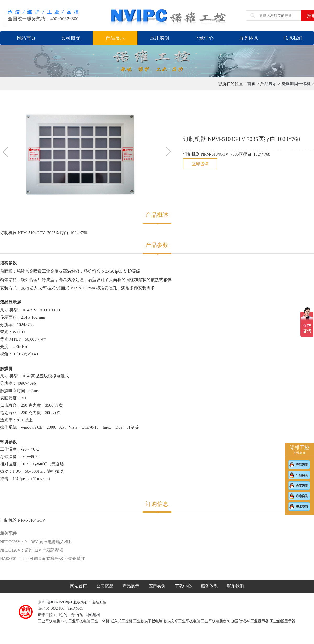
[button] (6, 153)
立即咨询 (200, 164)
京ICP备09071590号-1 (56, 602)
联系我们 (235, 586)
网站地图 (93, 615)
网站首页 (26, 38)
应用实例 (160, 38)
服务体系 (249, 38)
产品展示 (115, 38)
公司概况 (71, 38)
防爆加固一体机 (296, 84)
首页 (251, 84)
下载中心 (204, 38)
